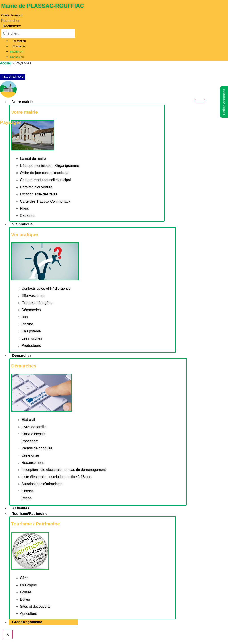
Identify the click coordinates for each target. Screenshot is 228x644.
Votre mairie (22, 102)
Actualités (21, 508)
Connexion (20, 46)
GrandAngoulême (27, 622)
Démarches (22, 356)
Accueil (6, 63)
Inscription (19, 41)
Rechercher (10, 21)
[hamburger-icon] (200, 101)
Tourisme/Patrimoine (30, 514)
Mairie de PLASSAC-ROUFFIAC (43, 6)
